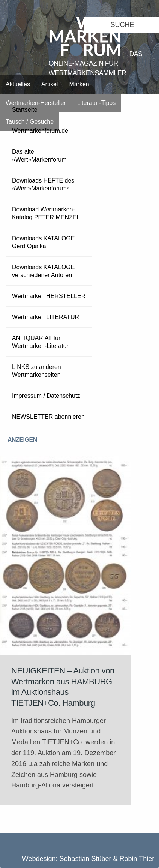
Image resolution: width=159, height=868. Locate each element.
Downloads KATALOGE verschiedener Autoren (43, 271)
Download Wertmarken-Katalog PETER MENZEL (46, 213)
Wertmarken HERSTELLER (49, 296)
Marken (79, 84)
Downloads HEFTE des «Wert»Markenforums (43, 184)
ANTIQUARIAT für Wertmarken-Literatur (40, 342)
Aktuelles (18, 84)
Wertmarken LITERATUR (46, 317)
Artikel (49, 84)
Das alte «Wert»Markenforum (39, 156)
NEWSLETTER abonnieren (48, 417)
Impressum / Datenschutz (46, 396)
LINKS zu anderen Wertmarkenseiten (37, 371)
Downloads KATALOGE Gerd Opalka (43, 242)
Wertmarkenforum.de (40, 131)
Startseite (25, 110)
